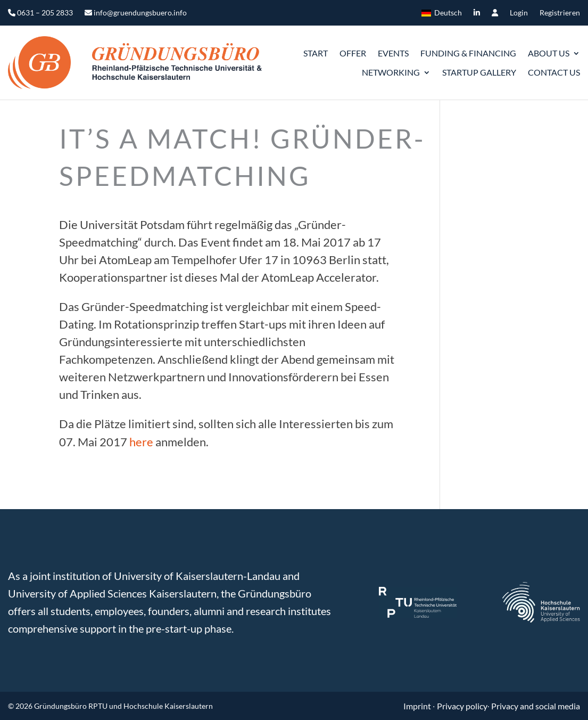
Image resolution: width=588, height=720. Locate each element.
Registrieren (560, 13)
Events (393, 53)
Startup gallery (479, 72)
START (316, 53)
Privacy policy (462, 706)
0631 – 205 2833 (40, 13)
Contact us (554, 72)
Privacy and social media (536, 706)
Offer (353, 53)
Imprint (418, 706)
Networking (391, 72)
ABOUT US (549, 53)
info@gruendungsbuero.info (136, 13)
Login (519, 13)
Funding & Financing (468, 53)
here (141, 442)
